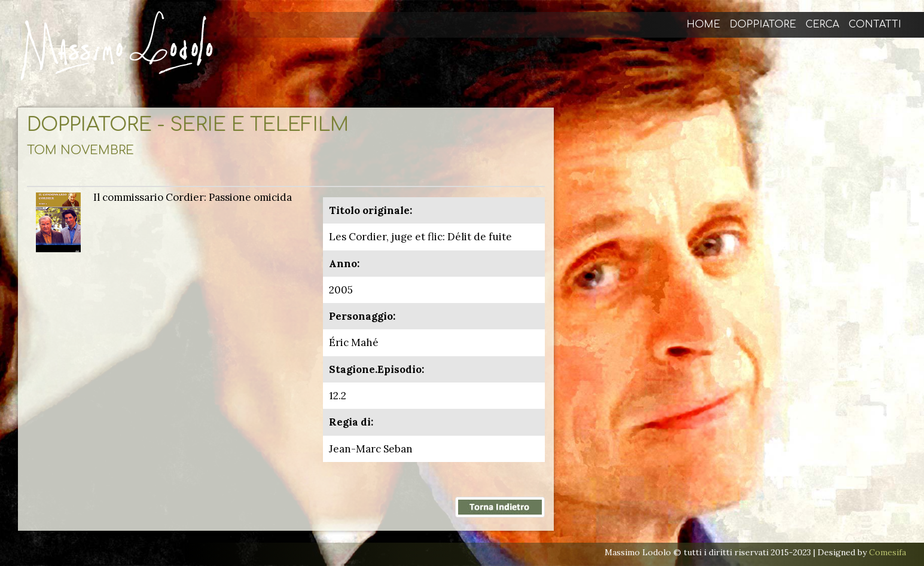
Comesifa (888, 552)
